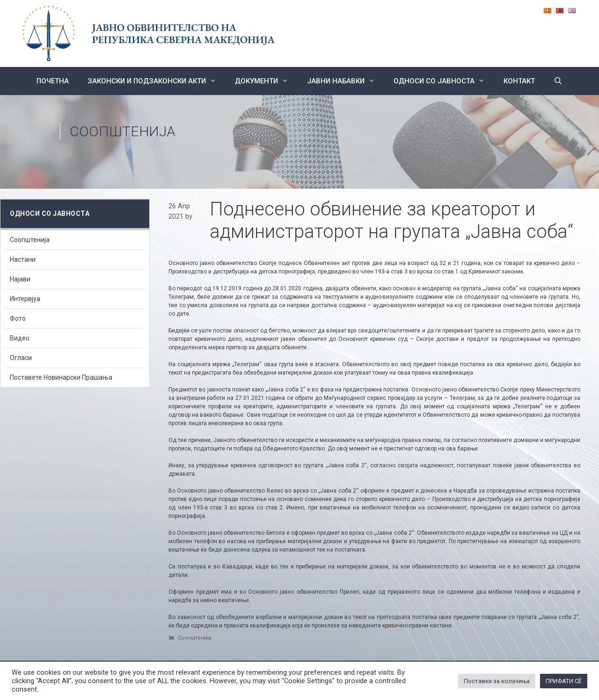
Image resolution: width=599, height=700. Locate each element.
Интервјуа (25, 299)
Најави (20, 279)
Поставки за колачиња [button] (497, 681)
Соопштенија (123, 131)
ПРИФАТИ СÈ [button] (564, 681)
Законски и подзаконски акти (157, 81)
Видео (20, 338)
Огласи (21, 358)
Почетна (53, 81)
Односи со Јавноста (444, 81)
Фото (18, 318)
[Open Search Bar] (558, 81)
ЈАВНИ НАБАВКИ (346, 81)
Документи (266, 81)
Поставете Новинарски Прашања (61, 377)
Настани (23, 259)
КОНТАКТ (519, 81)
